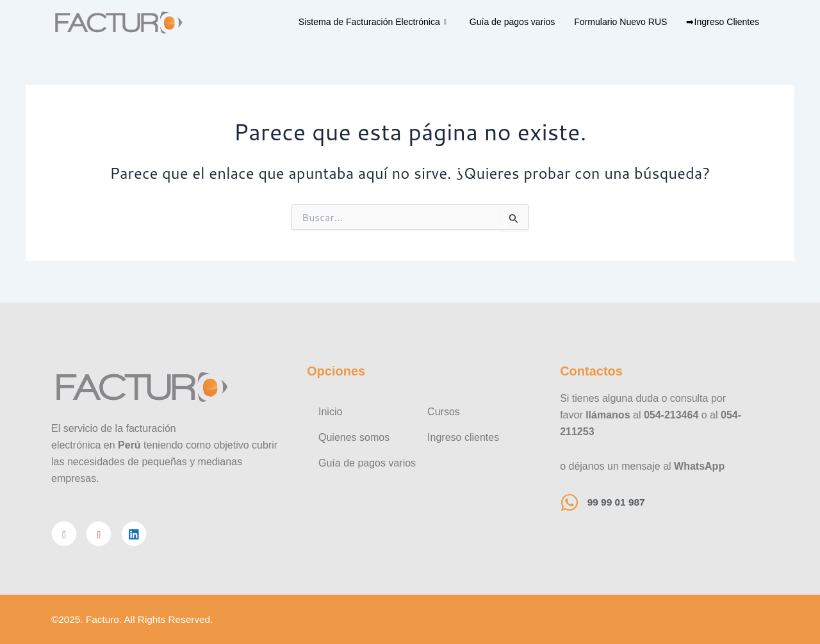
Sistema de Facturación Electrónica (350, 22)
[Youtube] (99, 533)
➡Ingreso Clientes (720, 21)
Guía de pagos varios (498, 21)
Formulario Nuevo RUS (613, 21)
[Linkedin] (134, 533)
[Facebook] (64, 533)
